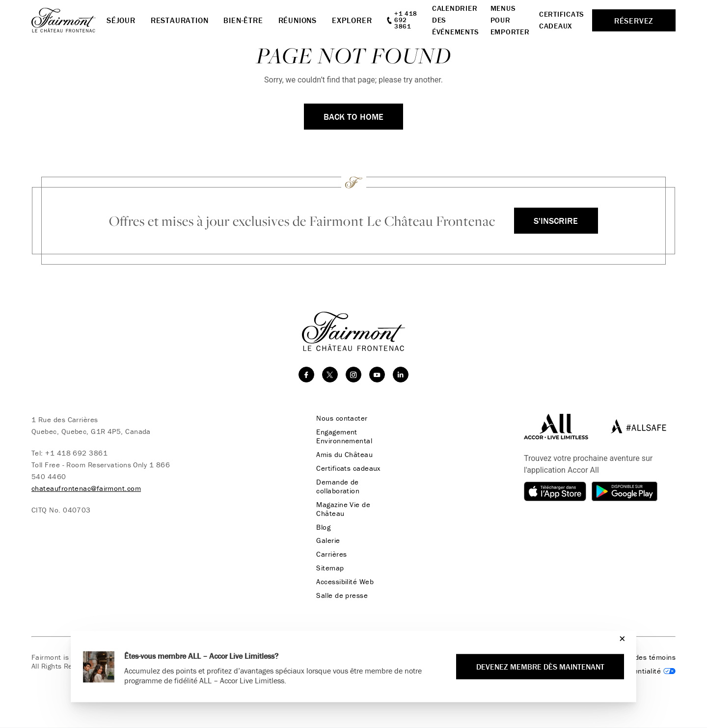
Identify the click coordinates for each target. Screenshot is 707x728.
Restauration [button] (180, 20)
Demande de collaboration (337, 486)
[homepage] (69, 20)
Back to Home (353, 117)
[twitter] (330, 375)
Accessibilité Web (344, 582)
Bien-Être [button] (243, 20)
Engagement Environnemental (344, 436)
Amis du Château (344, 455)
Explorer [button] (352, 20)
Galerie (327, 541)
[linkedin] (401, 375)
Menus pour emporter (510, 20)
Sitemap (329, 568)
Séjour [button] (121, 20)
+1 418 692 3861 (76, 453)
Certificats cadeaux (348, 468)
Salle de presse (341, 596)
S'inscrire (556, 221)
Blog (323, 527)
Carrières (331, 555)
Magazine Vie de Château (343, 509)
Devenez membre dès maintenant (540, 667)
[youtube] (377, 375)
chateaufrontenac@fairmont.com (86, 488)
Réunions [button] (298, 20)
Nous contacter (341, 418)
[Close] (620, 638)
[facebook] (306, 375)
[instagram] (353, 375)
